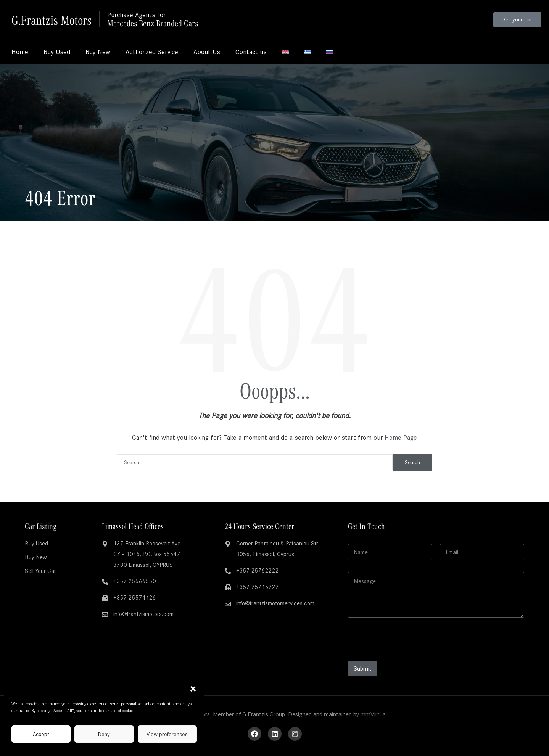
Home (20, 52)
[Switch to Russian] (330, 52)
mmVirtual (374, 714)
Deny (104, 734)
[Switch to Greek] (308, 52)
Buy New (98, 52)
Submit (363, 668)
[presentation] (406, 656)
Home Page (401, 438)
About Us (207, 52)
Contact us (251, 52)
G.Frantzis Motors (53, 19)
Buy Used (57, 52)
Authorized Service (152, 52)
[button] (193, 689)
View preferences (167, 734)
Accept (41, 734)
